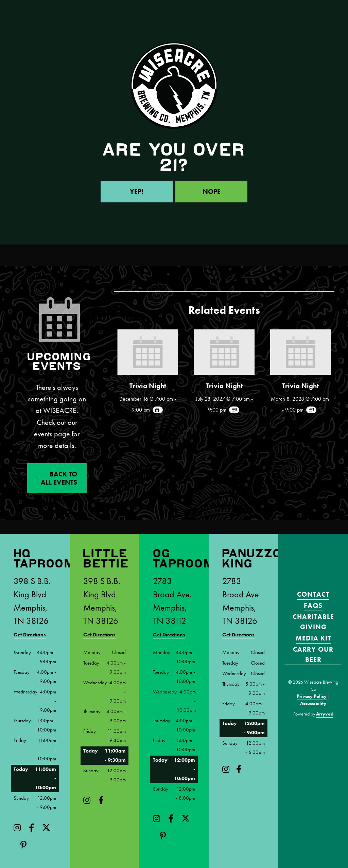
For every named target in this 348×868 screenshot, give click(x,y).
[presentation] (148, 352)
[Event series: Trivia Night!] (158, 410)
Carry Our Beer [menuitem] (313, 654)
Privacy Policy (312, 696)
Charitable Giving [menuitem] (313, 622)
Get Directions (30, 635)
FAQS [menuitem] (313, 605)
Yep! (137, 192)
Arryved (325, 714)
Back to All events (59, 478)
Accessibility (313, 703)
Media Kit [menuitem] (313, 638)
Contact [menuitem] (313, 594)
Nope (212, 192)
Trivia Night (148, 386)
